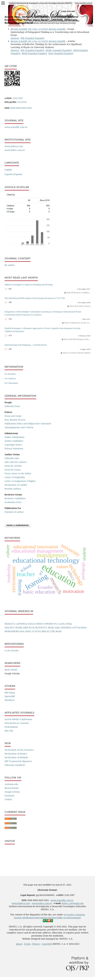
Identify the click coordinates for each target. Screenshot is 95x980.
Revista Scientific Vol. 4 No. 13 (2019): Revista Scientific (38, 29)
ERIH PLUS (29, 628)
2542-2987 (18, 98)
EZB (52, 631)
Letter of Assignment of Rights (20, 481)
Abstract (15, 38)
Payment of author (14, 512)
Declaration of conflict (16, 485)
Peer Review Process (15, 420)
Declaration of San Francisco (19, 750)
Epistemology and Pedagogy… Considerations (26, 345)
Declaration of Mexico (16, 754)
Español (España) (13, 174)
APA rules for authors (16, 462)
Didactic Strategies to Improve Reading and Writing (29, 285)
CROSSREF (66, 628)
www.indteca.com (14, 146)
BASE (28, 631)
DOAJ (69, 624)
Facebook (9, 796)
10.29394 (22, 102)
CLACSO (36, 631)
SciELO (31, 624)
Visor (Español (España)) (61, 53)
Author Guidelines (14, 441)
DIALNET (9, 628)
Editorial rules (12, 458)
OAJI (57, 628)
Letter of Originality (15, 477)
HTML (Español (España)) (59, 50)
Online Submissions (14, 437)
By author (10, 265)
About (19, 944)
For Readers (10, 374)
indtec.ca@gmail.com (73, 903)
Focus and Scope (13, 416)
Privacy (36, 944)
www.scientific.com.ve (16, 127)
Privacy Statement (14, 448)
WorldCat (9, 700)
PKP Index (10, 693)
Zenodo (15, 650)
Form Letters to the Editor (18, 473)
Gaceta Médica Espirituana (18, 719)
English (8, 170)
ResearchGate (12, 788)
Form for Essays (13, 470)
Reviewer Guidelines (15, 498)
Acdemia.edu (11, 784)
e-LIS (7, 650)
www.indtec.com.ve (15, 150)
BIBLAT (45, 631)
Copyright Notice (13, 445)
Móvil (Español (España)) (34, 53)
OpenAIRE (10, 696)
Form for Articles (13, 466)
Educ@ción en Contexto (17, 723)
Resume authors (13, 489)
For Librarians (11, 383)
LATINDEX (21, 624)
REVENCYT (41, 628)
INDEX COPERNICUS (46, 624)
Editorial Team (12, 406)
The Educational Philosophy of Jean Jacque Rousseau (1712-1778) (35, 298)
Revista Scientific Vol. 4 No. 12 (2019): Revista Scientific (38, 41)
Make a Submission (18, 525)
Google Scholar (12, 792)
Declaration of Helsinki (16, 757)
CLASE (61, 624)
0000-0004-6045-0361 (21, 108)
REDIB (19, 628)
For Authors (10, 378)
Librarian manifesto (15, 765)
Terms (27, 944)
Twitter (8, 799)
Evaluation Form (13, 502)
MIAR (51, 628)
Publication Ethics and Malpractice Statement (28, 424)
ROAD (59, 631)
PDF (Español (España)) (32, 38)
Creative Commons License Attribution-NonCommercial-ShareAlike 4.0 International (49, 916)
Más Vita (9, 731)
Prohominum (11, 727)
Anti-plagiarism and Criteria (19, 427)
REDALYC (9, 624)
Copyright (47, 944)
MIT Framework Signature (18, 761)
